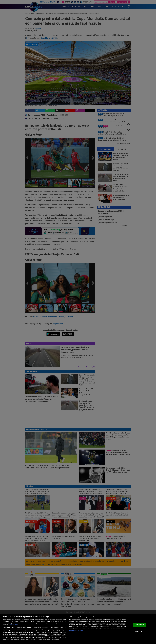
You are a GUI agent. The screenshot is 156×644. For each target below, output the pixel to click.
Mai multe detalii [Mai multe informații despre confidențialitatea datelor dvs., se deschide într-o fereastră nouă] (13, 625)
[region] (78, 629)
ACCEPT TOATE (139, 625)
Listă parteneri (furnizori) (76, 630)
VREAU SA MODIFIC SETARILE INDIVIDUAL (139, 631)
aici (48, 634)
